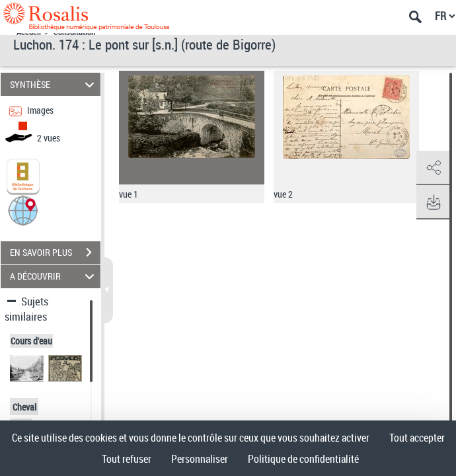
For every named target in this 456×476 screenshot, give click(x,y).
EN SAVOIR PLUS (55, 253)
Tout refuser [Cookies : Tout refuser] (127, 459)
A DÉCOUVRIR (54, 277)
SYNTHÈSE (54, 84)
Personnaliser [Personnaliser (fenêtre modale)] (200, 459)
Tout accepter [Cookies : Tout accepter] (417, 438)
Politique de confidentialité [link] (303, 459)
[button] (23, 209)
